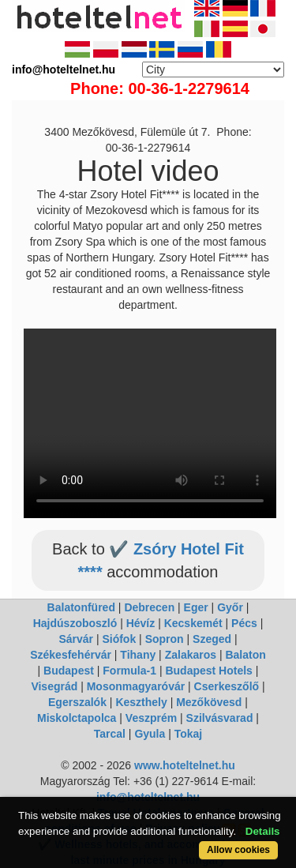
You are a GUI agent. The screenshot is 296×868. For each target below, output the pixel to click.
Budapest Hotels (208, 671)
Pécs (244, 623)
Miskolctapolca (77, 718)
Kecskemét (193, 623)
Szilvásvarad (220, 718)
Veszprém (151, 718)
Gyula (150, 734)
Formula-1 (129, 671)
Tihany (138, 655)
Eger (196, 607)
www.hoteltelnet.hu (185, 765)
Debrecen (149, 607)
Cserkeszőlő (227, 686)
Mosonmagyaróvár (136, 686)
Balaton (245, 655)
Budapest (69, 671)
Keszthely (141, 702)
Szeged (212, 639)
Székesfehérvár (71, 655)
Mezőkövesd (209, 702)
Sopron (165, 639)
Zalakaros (191, 655)
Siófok (119, 639)
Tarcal (110, 734)
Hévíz (141, 623)
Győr (230, 607)
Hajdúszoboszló (75, 623)
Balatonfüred (81, 607)
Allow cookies (238, 850)
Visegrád (54, 686)
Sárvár (76, 639)
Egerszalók (77, 702)
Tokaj (189, 734)
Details (263, 831)
